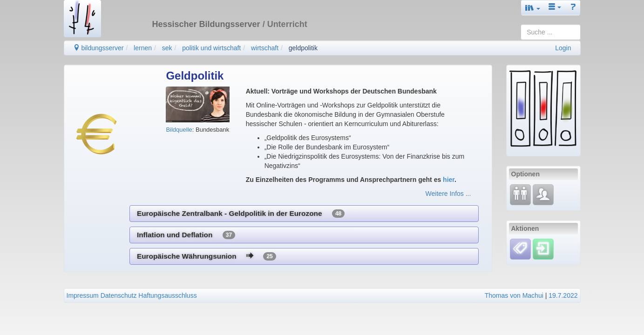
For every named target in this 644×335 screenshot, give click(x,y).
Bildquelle (179, 130)
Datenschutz (119, 295)
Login (563, 48)
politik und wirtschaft (211, 48)
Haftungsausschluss (167, 295)
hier (449, 180)
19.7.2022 (563, 295)
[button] (533, 8)
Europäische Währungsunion (207, 256)
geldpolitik (303, 48)
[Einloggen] (543, 248)
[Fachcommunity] (543, 194)
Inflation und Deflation (186, 235)
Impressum (83, 295)
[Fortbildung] (520, 194)
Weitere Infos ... (448, 194)
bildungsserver (98, 48)
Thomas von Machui (514, 295)
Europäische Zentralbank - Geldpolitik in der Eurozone (241, 214)
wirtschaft (265, 48)
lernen (143, 48)
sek (167, 48)
